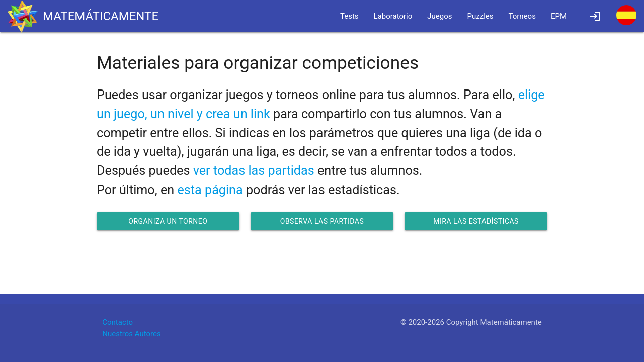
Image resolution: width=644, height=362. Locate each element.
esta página (210, 190)
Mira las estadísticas (476, 221)
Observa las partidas (322, 221)
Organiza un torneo (168, 221)
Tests (349, 16)
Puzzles (480, 16)
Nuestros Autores (131, 334)
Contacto (117, 322)
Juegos (439, 16)
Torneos (522, 16)
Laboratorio (393, 16)
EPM (559, 16)
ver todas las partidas (254, 171)
